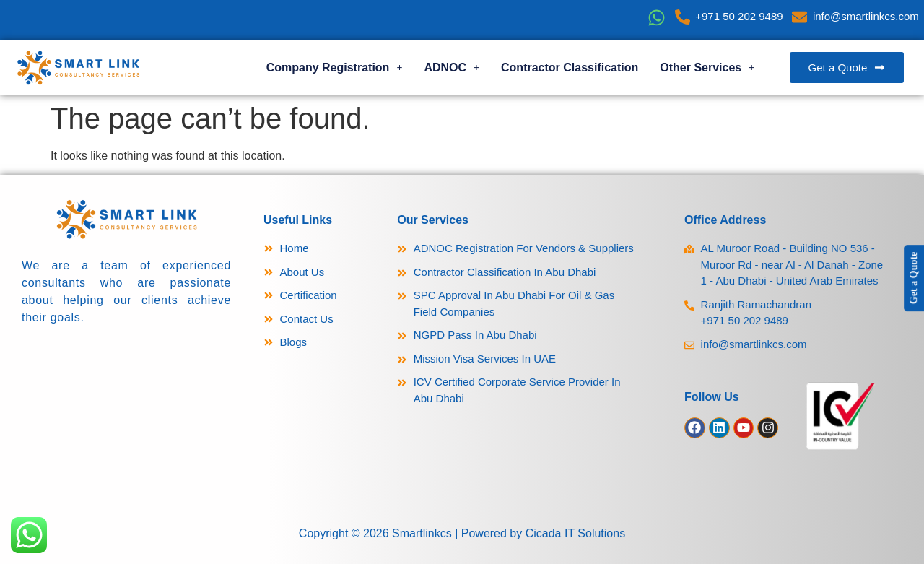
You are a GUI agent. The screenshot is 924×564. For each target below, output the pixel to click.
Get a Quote (914, 278)
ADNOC (452, 68)
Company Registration (335, 68)
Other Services (707, 68)
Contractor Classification (570, 68)
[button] (335, 68)
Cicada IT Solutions (575, 533)
